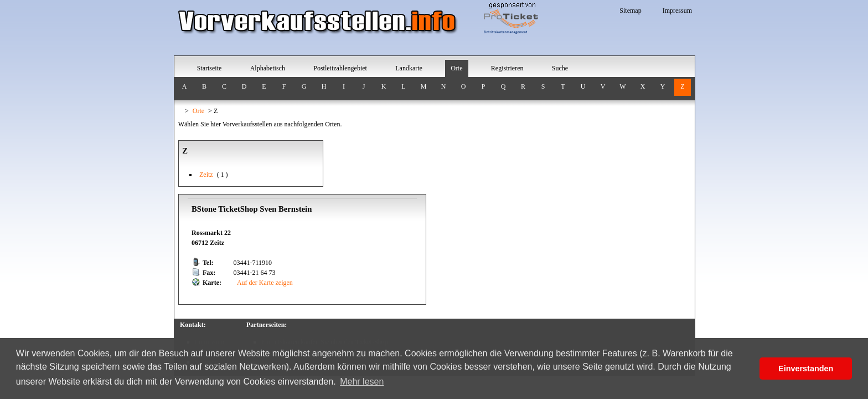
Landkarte (409, 68)
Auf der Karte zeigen (264, 283)
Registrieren (507, 68)
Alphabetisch (268, 68)
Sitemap (630, 11)
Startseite (210, 68)
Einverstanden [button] (806, 369)
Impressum (677, 11)
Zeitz (206, 175)
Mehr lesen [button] (362, 382)
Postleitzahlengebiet (340, 68)
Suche (560, 68)
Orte (456, 68)
